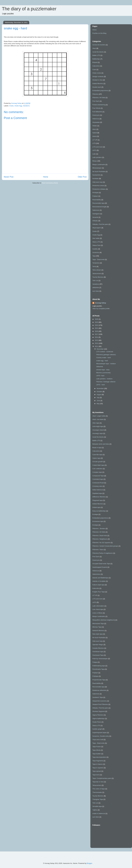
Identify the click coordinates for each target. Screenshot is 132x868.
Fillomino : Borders (99, 529)
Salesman (96, 210)
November (100, 388)
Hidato (95, 126)
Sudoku (95, 249)
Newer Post (9, 177)
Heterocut (96, 119)
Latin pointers (97, 157)
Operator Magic (98, 645)
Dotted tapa (96, 507)
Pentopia (95, 193)
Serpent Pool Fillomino (100, 704)
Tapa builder (97, 754)
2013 (97, 340)
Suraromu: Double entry (101, 736)
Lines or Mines (97, 613)
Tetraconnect (97, 274)
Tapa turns (96, 775)
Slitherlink (100, 367)
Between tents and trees (101, 444)
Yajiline (95, 810)
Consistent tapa (98, 479)
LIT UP (95, 140)
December (100, 349)
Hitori (94, 129)
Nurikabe (95, 179)
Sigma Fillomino (98, 715)
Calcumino (96, 66)
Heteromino (96, 574)
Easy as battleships (99, 511)
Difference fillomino (99, 497)
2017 (97, 334)
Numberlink (96, 175)
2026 (97, 319)
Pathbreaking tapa (99, 666)
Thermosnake (97, 792)
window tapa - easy (103, 370)
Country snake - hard (103, 358)
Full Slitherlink (97, 112)
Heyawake (96, 122)
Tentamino (96, 263)
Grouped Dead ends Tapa (101, 564)
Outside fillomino (98, 648)
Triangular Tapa (98, 799)
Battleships (96, 59)
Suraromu (96, 252)
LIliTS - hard (100, 385)
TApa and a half (98, 740)
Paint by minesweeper (100, 659)
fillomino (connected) (103, 373)
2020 (97, 331)
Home (46, 177)
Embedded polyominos (100, 91)
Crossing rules (97, 486)
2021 (97, 328)
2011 (97, 346)
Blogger (89, 863)
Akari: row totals (98, 419)
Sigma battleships (99, 718)
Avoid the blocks (98, 52)
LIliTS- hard (100, 376)
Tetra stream (97, 270)
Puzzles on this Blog (99, 33)
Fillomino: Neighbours (100, 539)
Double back (97, 87)
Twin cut (95, 281)
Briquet (95, 62)
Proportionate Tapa (99, 680)
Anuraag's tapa (98, 433)
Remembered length (99, 207)
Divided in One (97, 80)
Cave (94, 69)
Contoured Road (98, 483)
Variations (26, 106)
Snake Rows (97, 722)
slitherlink (96, 288)
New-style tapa (98, 634)
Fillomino (95, 94)
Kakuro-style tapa (98, 585)
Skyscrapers (97, 228)
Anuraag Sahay (100, 303)
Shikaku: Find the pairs (100, 224)
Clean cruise (97, 73)
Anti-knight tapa (98, 426)
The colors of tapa (99, 789)
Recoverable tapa (98, 203)
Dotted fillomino (98, 84)
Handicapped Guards (100, 567)
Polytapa (95, 676)
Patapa (95, 662)
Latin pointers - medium (104, 379)
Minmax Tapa (97, 627)
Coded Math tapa (98, 465)
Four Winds (96, 108)
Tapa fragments (98, 761)
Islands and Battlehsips (100, 578)
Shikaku (95, 221)
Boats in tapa (97, 448)
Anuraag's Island (98, 430)
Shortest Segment (99, 711)
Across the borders (99, 45)
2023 (97, 322)
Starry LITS (96, 242)
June (99, 401)
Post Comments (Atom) (50, 183)
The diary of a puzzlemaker (29, 9)
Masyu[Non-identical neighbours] (104, 620)
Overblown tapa (98, 652)
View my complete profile (101, 309)
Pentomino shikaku (99, 189)
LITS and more (98, 147)
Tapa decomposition (99, 757)
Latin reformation (98, 606)
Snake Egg (18, 106)
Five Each (96, 101)
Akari (94, 48)
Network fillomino (98, 631)
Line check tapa (98, 609)
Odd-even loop (97, 182)
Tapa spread (97, 771)
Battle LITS (96, 55)
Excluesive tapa (98, 521)
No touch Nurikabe (99, 171)
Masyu (95, 161)
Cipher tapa (96, 458)
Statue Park (96, 245)
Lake (94, 154)
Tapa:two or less (98, 782)
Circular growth (98, 462)
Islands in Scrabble (99, 581)
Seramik (95, 217)
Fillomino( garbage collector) (106, 355)
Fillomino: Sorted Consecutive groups (105, 546)
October (100, 392)
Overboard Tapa (98, 655)
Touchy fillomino (98, 277)
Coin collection (97, 469)
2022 (97, 325)
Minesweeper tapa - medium (106, 364)
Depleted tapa (97, 493)
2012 (97, 343)
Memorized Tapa (98, 624)
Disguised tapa (98, 500)
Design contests (98, 77)
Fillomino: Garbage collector (106, 382)
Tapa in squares (98, 768)
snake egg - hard (102, 361)
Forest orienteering (99, 105)
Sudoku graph (97, 729)
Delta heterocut (98, 490)
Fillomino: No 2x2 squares (101, 543)
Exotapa (95, 525)
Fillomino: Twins (98, 550)
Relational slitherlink (99, 690)
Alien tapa (96, 423)
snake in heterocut (99, 813)
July (98, 398)
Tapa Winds (96, 750)
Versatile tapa (97, 806)
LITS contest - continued (105, 352)
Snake (11, 106)
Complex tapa (97, 472)
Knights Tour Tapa (99, 592)
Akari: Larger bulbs (99, 416)
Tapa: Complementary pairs (102, 778)
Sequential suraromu (100, 701)
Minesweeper (97, 168)
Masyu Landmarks (99, 164)
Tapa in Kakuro (98, 764)
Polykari (95, 196)
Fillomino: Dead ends (100, 536)
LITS (94, 143)
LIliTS (94, 150)
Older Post (82, 177)
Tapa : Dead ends (98, 259)
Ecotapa (95, 514)
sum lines (96, 291)
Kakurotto (96, 588)
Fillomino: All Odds (99, 98)
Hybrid (95, 133)
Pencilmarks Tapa (98, 669)
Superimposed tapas (99, 733)
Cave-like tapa (97, 455)
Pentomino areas (98, 186)
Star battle (96, 238)
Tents (94, 266)
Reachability (97, 200)
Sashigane (96, 214)
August (99, 395)
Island (94, 136)
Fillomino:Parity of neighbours (103, 553)
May (98, 404)
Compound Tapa (98, 476)
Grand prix (96, 115)
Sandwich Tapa (98, 697)
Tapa (94, 256)
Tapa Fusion (97, 747)
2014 (97, 337)
